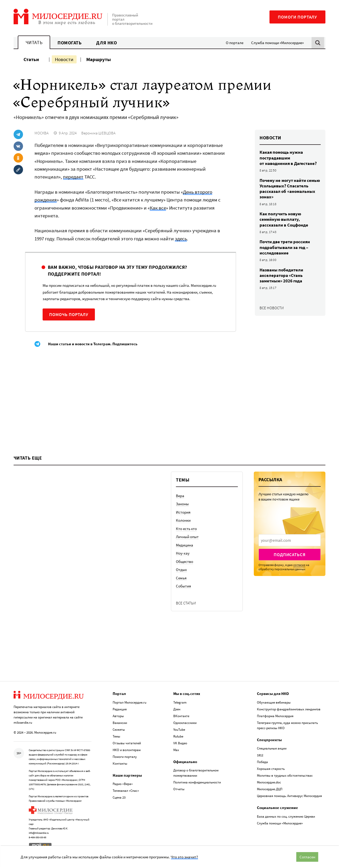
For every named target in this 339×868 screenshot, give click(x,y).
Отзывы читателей (127, 743)
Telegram (180, 702)
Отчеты (179, 789)
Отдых (181, 570)
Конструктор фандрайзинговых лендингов (289, 709)
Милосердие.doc (269, 782)
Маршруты (99, 59)
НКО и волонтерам (127, 750)
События (183, 586)
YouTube (179, 730)
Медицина (185, 545)
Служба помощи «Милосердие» (277, 43)
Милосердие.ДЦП (270, 789)
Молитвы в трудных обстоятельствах (285, 775)
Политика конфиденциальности (197, 782)
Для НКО (107, 43)
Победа (262, 762)
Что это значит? (184, 857)
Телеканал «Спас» (126, 791)
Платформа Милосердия (275, 716)
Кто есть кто (186, 529)
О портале (235, 43)
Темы (116, 736)
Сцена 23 (119, 797)
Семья (181, 578)
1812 (260, 755)
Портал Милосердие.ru (130, 702)
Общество (185, 561)
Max (176, 750)
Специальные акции (272, 748)
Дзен (177, 709)
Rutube (178, 736)
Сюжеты (119, 730)
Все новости (272, 308)
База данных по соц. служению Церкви (286, 816)
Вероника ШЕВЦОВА (98, 133)
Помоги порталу (297, 17)
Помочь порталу (69, 314)
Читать (34, 42)
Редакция (120, 709)
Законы (182, 504)
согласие (299, 565)
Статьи (31, 59)
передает (73, 177)
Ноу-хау (183, 553)
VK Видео (180, 743)
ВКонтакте (181, 716)
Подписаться (289, 555)
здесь (181, 239)
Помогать (70, 43)
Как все (158, 208)
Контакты (120, 763)
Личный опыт (187, 537)
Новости (64, 59)
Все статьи (186, 603)
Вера (180, 496)
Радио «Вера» (123, 784)
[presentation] (290, 540)
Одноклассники (185, 723)
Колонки (183, 520)
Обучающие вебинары (274, 702)
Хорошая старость (271, 769)
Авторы (118, 716)
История (183, 512)
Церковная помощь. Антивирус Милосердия (289, 796)
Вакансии (120, 723)
